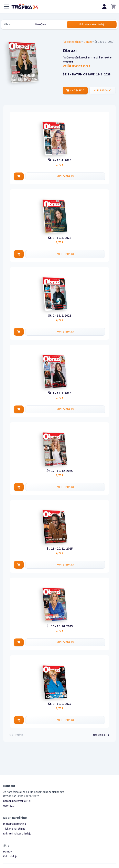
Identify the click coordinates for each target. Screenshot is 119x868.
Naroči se (41, 25)
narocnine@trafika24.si (17, 801)
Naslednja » (102, 735)
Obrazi (88, 42)
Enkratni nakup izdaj (92, 25)
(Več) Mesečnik (72, 42)
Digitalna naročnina (15, 824)
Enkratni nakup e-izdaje (17, 834)
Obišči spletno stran (76, 66)
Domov (8, 852)
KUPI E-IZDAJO (103, 91)
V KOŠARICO (75, 91)
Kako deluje (10, 857)
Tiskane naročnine (14, 829)
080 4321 (9, 806)
